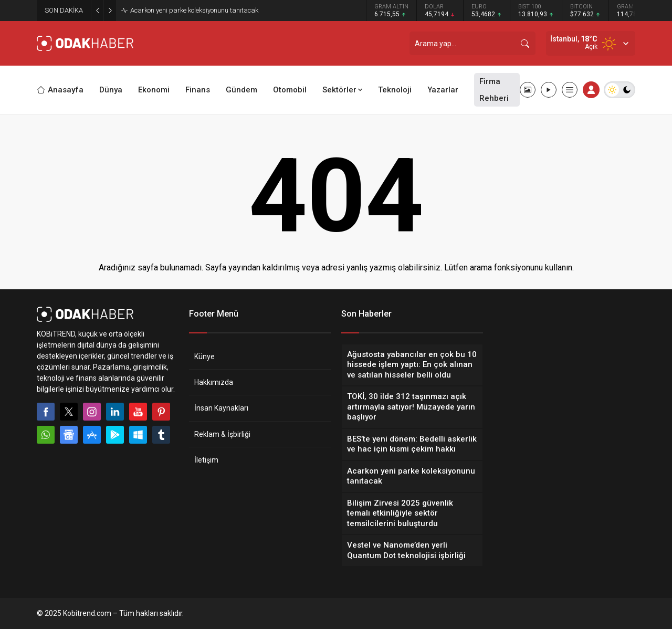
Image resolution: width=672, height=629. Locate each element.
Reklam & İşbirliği (222, 434)
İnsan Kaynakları (221, 408)
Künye (204, 357)
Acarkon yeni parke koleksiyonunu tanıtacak (194, 10)
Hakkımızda (214, 382)
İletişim (206, 460)
